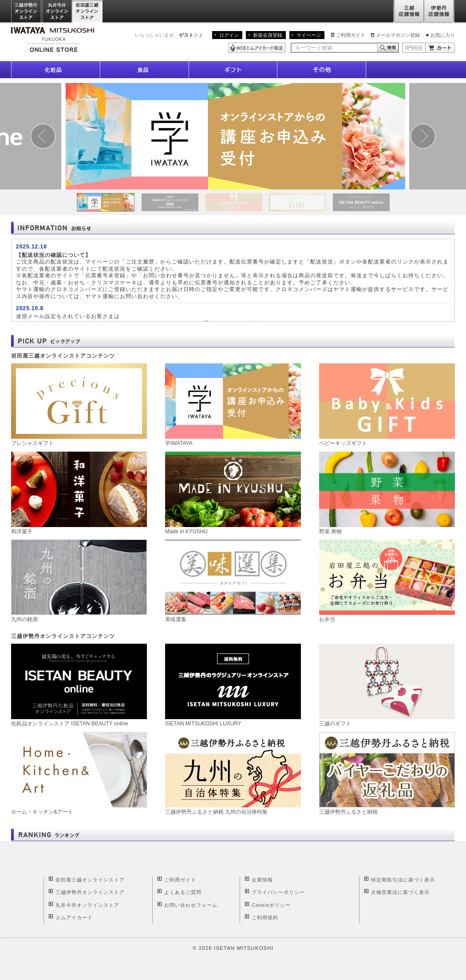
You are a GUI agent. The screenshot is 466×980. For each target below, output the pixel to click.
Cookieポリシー (271, 905)
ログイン (229, 35)
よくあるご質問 (183, 892)
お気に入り (443, 35)
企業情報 (262, 880)
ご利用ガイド (351, 35)
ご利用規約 (265, 917)
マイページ (309, 35)
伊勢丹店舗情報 (439, 12)
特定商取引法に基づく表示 (403, 880)
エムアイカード (74, 917)
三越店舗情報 (409, 12)
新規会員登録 (268, 35)
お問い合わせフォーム (191, 905)
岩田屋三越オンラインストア (88, 12)
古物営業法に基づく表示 (400, 892)
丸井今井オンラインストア (57, 12)
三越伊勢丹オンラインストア (27, 12)
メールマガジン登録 (398, 35)
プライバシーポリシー (278, 892)
